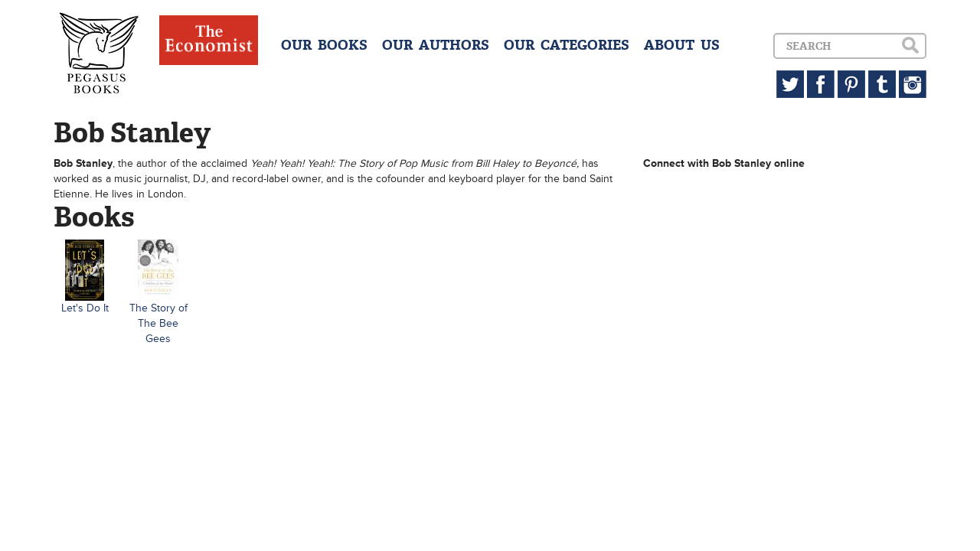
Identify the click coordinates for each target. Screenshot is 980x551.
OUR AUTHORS (436, 45)
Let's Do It (85, 308)
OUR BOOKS (324, 45)
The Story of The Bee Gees (158, 323)
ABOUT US (682, 45)
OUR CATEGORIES (567, 45)
